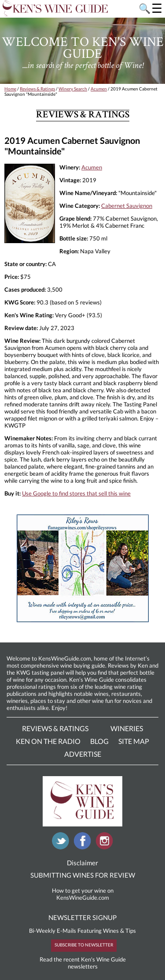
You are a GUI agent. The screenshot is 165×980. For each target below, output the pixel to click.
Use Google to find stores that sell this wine (76, 493)
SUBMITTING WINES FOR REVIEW (83, 875)
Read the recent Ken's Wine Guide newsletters (83, 963)
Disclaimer (82, 863)
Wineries (127, 728)
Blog (99, 741)
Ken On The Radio (48, 741)
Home (10, 89)
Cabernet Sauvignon (127, 206)
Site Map (134, 741)
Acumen (99, 89)
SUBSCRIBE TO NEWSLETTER (84, 945)
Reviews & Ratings (37, 89)
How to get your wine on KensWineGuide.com (83, 894)
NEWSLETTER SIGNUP (82, 917)
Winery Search (73, 89)
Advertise (83, 754)
